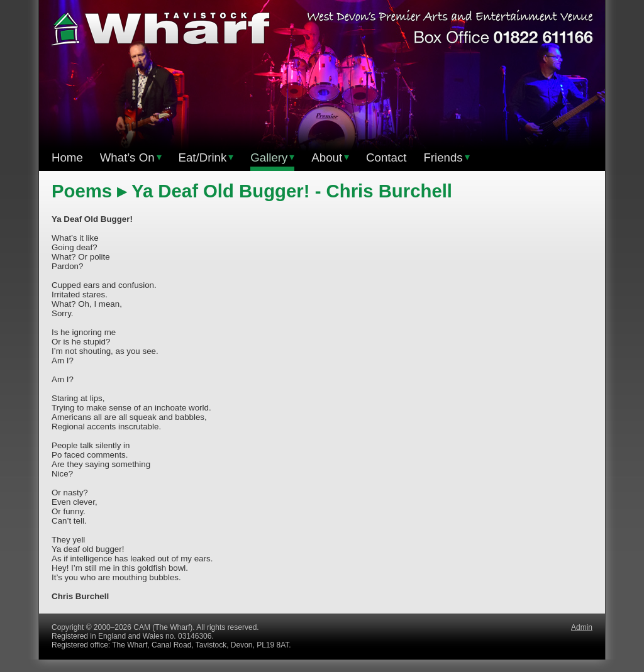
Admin (582, 627)
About (330, 157)
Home (67, 157)
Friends (446, 157)
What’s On (131, 157)
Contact (386, 157)
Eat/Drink (206, 157)
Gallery (272, 157)
